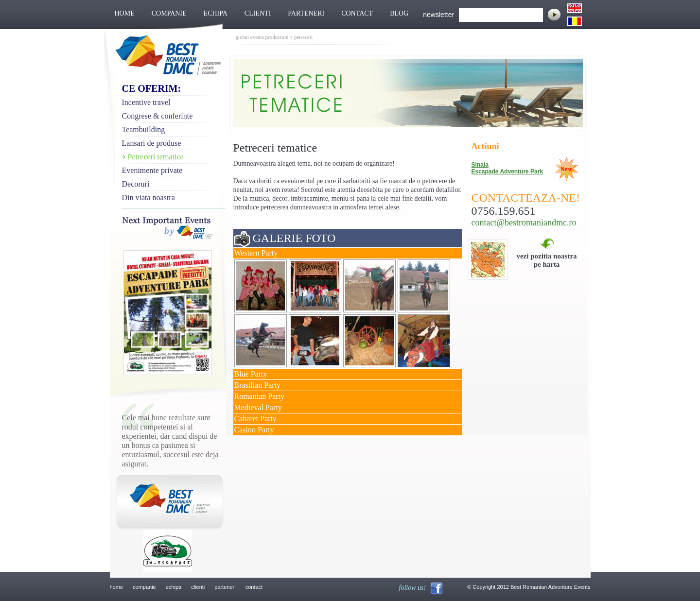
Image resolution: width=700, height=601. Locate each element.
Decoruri (136, 184)
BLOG (399, 13)
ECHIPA (216, 13)
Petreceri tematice (156, 157)
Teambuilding (144, 129)
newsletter (438, 15)
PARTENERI (306, 13)
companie (144, 587)
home (117, 587)
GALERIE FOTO (294, 238)
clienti (198, 587)
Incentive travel (146, 102)
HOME (125, 13)
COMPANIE (169, 13)
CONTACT (357, 13)
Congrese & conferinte (157, 116)
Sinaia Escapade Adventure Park (507, 168)
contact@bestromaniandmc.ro (524, 223)
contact (254, 587)
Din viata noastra (149, 197)
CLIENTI (258, 13)
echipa (174, 587)
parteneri (225, 587)
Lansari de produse (152, 143)
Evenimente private (152, 170)
